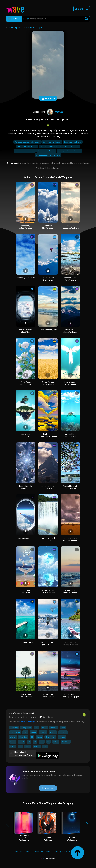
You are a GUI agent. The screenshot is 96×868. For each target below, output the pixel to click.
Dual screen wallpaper (46, 151)
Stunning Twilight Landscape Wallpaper (70, 696)
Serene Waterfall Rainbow (48, 539)
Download (48, 99)
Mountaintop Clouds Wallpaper (70, 331)
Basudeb (55, 112)
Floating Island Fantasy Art (26, 435)
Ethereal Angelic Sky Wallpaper (26, 487)
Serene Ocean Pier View (26, 642)
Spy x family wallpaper (73, 142)
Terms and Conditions (44, 851)
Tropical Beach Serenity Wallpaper (70, 643)
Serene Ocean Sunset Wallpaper (70, 591)
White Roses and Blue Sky (26, 383)
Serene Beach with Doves (26, 591)
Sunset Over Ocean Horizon (48, 696)
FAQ (71, 851)
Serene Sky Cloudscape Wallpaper (70, 227)
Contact (19, 851)
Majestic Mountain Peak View (48, 487)
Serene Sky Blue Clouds (26, 278)
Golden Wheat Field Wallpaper (48, 383)
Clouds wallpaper (35, 27)
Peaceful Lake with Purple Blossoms (70, 487)
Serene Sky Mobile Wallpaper (26, 227)
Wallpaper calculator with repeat (27, 142)
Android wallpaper (28, 722)
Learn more (48, 788)
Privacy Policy (61, 851)
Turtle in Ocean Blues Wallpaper (70, 435)
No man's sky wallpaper (52, 142)
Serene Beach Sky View (48, 330)
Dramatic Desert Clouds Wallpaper (70, 539)
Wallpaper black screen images (48, 155)
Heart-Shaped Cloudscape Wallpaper (48, 435)
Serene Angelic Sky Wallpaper (70, 383)
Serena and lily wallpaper (27, 146)
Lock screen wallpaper (49, 146)
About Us (28, 851)
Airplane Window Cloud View (26, 331)
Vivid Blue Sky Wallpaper (48, 227)
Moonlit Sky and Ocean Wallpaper (48, 591)
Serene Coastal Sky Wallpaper (70, 279)
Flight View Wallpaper (26, 538)
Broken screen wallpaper (25, 151)
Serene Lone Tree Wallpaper (26, 696)
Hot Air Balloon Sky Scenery (48, 279)
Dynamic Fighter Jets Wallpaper (48, 643)
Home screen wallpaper (70, 146)
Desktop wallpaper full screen (69, 151)
